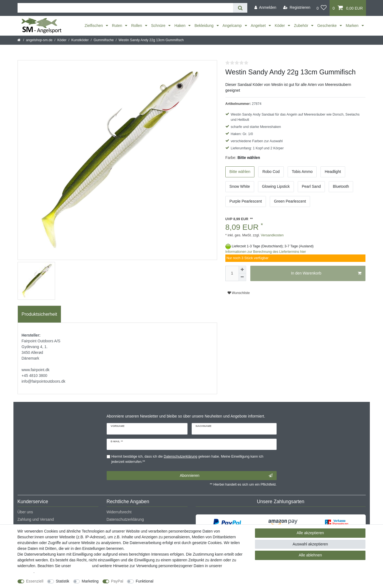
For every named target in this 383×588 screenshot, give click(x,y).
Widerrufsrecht (119, 512)
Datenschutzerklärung (125, 519)
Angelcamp (233, 26)
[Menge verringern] (242, 277)
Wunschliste (239, 293)
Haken (180, 26)
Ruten (117, 26)
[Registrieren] (297, 8)
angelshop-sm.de (39, 40)
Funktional (145, 581)
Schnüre (159, 26)
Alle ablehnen (310, 555)
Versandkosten (272, 235)
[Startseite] (19, 40)
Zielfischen (94, 26)
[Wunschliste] (321, 8)
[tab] (39, 314)
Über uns (25, 512)
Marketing (90, 581)
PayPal (117, 581)
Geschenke (327, 26)
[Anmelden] (265, 8)
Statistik (63, 581)
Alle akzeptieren (310, 533)
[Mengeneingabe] (232, 273)
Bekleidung (204, 26)
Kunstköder (80, 40)
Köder (280, 26)
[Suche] (240, 8)
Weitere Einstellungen (177, 581)
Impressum (82, 566)
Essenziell (35, 581)
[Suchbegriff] (125, 8)
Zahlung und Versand (36, 519)
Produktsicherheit (39, 314)
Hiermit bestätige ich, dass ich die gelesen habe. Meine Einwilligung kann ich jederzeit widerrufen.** (187, 459)
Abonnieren (226, 476)
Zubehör (302, 26)
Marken (353, 26)
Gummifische (103, 40)
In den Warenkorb (326, 273)
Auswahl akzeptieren (310, 544)
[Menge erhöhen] (242, 270)
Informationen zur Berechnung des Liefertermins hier (266, 252)
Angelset (259, 26)
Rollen (137, 26)
